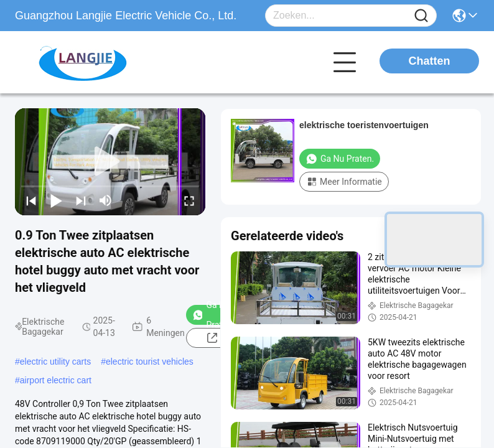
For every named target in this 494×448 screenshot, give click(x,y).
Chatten (430, 61)
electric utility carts (55, 362)
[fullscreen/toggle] (189, 200)
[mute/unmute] (106, 200)
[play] (110, 162)
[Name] (421, 16)
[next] (81, 200)
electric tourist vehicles (150, 362)
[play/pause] (56, 200)
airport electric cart (56, 380)
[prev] (31, 200)
